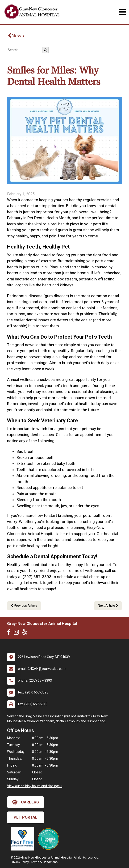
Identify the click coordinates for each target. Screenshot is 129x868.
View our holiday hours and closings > (35, 786)
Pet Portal (26, 817)
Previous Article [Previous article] (24, 606)
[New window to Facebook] (10, 633)
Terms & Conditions (44, 862)
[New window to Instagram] (17, 633)
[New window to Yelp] (26, 633)
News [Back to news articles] (16, 36)
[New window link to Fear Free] (24, 839)
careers (26, 802)
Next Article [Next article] (108, 606)
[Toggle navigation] (122, 12)
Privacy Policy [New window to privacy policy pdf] (20, 862)
